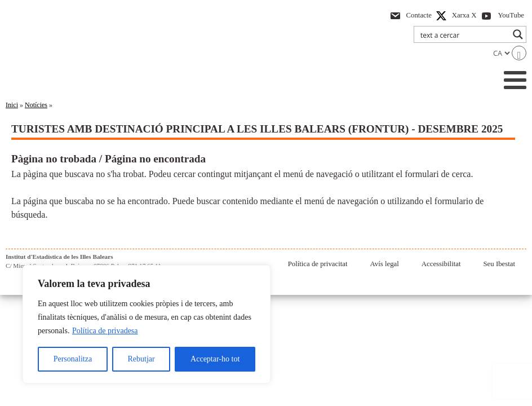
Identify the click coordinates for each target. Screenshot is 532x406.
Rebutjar (141, 359)
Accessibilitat (441, 264)
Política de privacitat (318, 264)
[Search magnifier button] (518, 34)
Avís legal (385, 264)
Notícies (36, 105)
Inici (12, 105)
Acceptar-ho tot (215, 359)
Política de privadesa (105, 331)
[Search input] (463, 34)
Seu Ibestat (499, 264)
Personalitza (73, 359)
